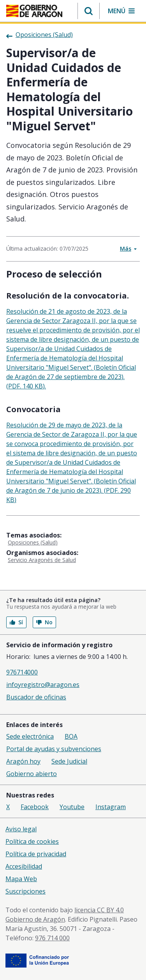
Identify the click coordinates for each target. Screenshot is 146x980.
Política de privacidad (36, 854)
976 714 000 (52, 938)
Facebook (35, 807)
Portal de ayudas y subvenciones (54, 749)
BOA (71, 736)
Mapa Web (21, 879)
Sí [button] (16, 622)
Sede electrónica (30, 736)
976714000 (22, 672)
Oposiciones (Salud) (33, 542)
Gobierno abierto (32, 774)
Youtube (72, 807)
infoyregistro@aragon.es (43, 685)
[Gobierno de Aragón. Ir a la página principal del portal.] (34, 11)
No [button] (44, 622)
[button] (89, 11)
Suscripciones (26, 891)
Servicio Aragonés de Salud (42, 560)
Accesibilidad (24, 866)
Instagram (111, 807)
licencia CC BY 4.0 (99, 910)
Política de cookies (32, 841)
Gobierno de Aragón (35, 919)
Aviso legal (21, 829)
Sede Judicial (69, 761)
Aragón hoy (23, 761)
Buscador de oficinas (36, 697)
